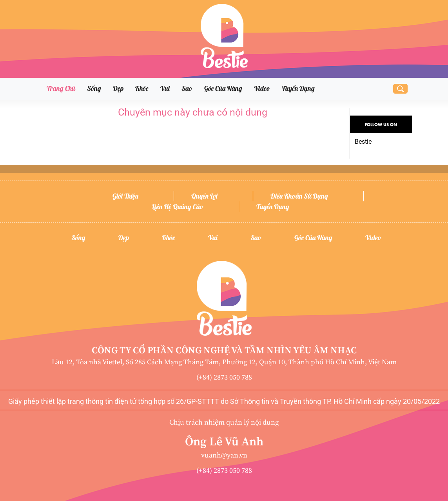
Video (262, 88)
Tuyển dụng (298, 88)
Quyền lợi (204, 196)
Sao (187, 88)
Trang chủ (61, 88)
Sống (94, 88)
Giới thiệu (125, 196)
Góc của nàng (223, 88)
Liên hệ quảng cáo (178, 207)
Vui (165, 88)
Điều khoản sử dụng (299, 196)
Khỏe (142, 88)
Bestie (363, 142)
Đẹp (118, 88)
